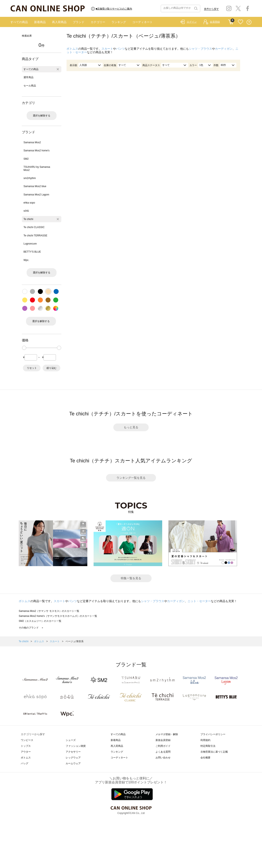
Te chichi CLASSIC (34, 227)
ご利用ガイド (163, 746)
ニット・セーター (199, 601)
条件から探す (211, 9)
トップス (26, 746)
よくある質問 (163, 752)
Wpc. (26, 260)
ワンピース (27, 740)
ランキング (119, 22)
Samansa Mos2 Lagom (36, 195)
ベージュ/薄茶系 (75, 641)
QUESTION (249, 22)
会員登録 (215, 22)
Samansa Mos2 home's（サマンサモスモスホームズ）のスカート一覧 (58, 616)
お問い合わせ (163, 758)
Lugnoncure (30, 244)
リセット (32, 368)
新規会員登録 (163, 740)
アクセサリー (73, 752)
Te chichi (28, 219)
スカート (107, 49)
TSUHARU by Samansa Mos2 (37, 168)
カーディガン (224, 49)
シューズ (71, 740)
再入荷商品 (59, 22)
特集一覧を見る (131, 578)
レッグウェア (73, 758)
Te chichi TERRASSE (35, 236)
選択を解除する (42, 116)
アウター (26, 752)
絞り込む (52, 368)
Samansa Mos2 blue (35, 186)
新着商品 (40, 22)
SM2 (26, 159)
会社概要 (205, 758)
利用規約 (205, 740)
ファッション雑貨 (76, 746)
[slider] (24, 348)
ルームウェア (73, 763)
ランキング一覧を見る (131, 478)
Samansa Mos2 (32, 142)
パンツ (120, 49)
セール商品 (30, 86)
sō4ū (26, 211)
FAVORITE (240, 22)
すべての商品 (19, 22)
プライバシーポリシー (213, 734)
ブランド (79, 22)
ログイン (192, 22)
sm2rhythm (30, 178)
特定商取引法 (208, 746)
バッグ (25, 763)
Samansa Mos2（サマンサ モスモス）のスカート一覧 (49, 611)
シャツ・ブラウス (200, 49)
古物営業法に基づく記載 (214, 752)
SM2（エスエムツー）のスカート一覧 (40, 621)
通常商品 (28, 77)
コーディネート (142, 22)
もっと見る (131, 427)
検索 (195, 9)
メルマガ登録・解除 (167, 734)
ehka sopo (29, 203)
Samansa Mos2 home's (36, 151)
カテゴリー (98, 22)
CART (231, 21)
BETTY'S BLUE (32, 252)
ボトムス (72, 49)
